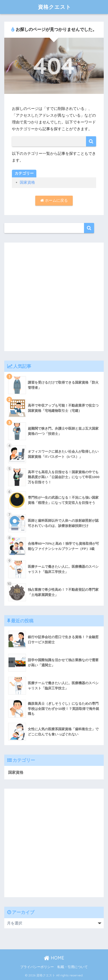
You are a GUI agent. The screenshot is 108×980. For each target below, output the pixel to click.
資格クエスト (55, 7)
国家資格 (27, 182)
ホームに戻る (54, 200)
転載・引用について (73, 967)
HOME (54, 958)
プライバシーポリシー (37, 967)
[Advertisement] (54, 297)
